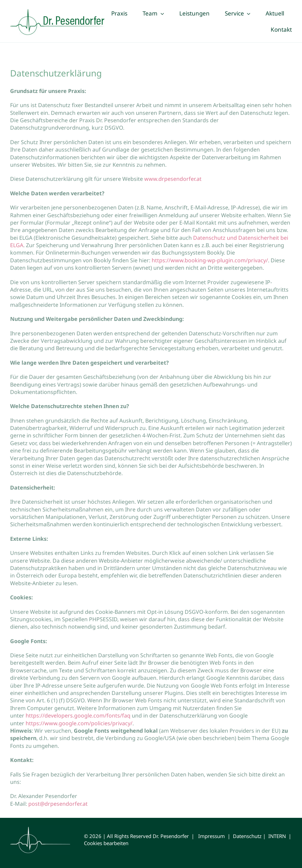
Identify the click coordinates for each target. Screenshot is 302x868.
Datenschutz (247, 836)
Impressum (212, 836)
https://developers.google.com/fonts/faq (78, 716)
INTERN (277, 836)
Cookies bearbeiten (106, 843)
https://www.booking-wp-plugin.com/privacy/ (210, 261)
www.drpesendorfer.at (174, 180)
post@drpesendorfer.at (58, 805)
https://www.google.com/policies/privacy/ (79, 724)
